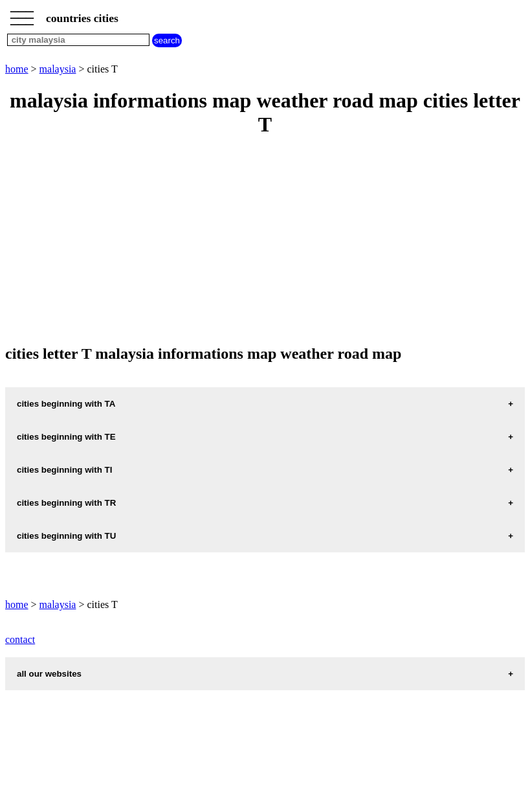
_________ (22, 14)
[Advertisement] (265, 242)
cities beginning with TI (64, 470)
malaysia (58, 69)
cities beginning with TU (66, 536)
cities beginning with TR (66, 503)
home (17, 69)
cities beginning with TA (66, 404)
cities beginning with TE (66, 437)
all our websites (49, 674)
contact (20, 639)
